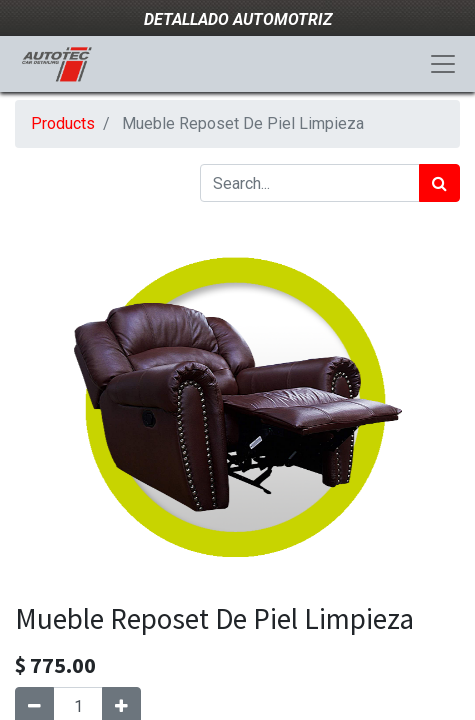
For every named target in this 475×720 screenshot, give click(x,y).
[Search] (439, 183)
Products (63, 123)
